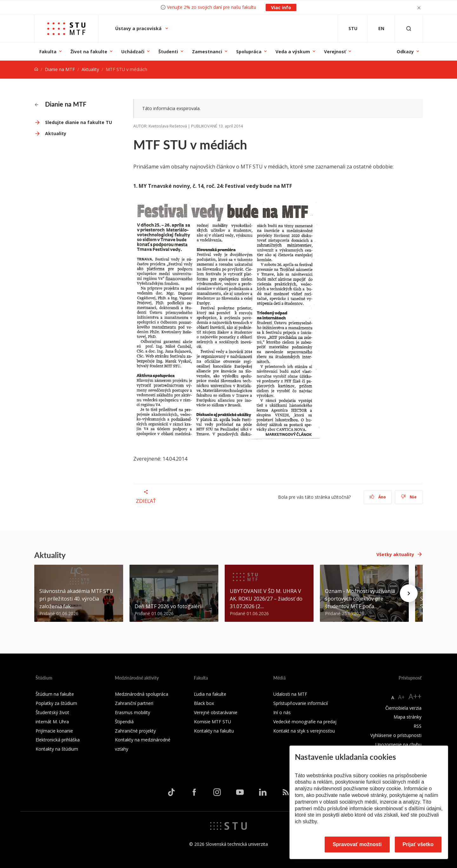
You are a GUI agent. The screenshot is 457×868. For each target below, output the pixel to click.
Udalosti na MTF (290, 694)
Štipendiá (124, 722)
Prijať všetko (418, 844)
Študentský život (52, 712)
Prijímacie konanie (54, 731)
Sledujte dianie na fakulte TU (79, 122)
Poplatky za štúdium (56, 703)
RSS (417, 726)
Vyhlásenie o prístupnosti (396, 735)
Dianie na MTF (60, 69)
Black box (204, 703)
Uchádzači (133, 52)
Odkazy (405, 52)
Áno (378, 497)
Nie (409, 497)
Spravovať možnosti (357, 844)
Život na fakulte (89, 52)
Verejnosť (335, 52)
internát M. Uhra (52, 722)
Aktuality (90, 69)
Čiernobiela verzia (403, 708)
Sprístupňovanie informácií (301, 703)
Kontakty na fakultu (214, 731)
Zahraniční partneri (134, 703)
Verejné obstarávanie (216, 712)
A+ (401, 697)
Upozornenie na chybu (398, 744)
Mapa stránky (407, 717)
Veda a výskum (293, 52)
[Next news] (409, 593)
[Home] (36, 69)
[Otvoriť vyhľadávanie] (409, 29)
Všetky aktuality (395, 554)
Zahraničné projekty (135, 731)
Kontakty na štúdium (57, 749)
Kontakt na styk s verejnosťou (304, 731)
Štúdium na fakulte (55, 694)
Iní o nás (282, 712)
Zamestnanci (207, 52)
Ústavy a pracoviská (139, 28)
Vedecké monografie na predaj (305, 722)
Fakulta (48, 52)
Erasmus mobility (132, 712)
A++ (415, 696)
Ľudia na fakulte (210, 694)
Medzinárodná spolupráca (142, 694)
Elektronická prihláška (58, 740)
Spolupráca (249, 52)
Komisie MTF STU (212, 722)
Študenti (168, 52)
